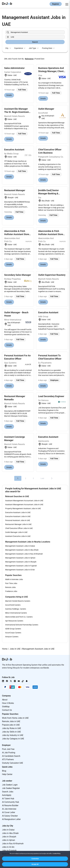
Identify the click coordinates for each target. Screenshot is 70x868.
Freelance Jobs (11, 591)
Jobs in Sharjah (9, 837)
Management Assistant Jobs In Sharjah (21, 562)
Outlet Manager (46, 109)
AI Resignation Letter (11, 819)
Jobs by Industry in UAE (13, 735)
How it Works (8, 703)
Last (42, 478)
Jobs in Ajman (9, 840)
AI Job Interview (9, 809)
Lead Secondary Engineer (51, 396)
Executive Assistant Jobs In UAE (18, 512)
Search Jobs (8, 792)
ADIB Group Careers (13, 629)
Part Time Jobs (11, 583)
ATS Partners (8, 759)
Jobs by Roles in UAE (12, 728)
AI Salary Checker (10, 816)
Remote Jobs (10, 587)
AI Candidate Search (11, 756)
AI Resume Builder (10, 805)
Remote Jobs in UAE (11, 721)
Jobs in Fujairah (9, 850)
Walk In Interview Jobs (14, 579)
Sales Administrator (14, 68)
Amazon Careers (12, 637)
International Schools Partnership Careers (22, 625)
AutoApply (7, 795)
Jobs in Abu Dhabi (10, 833)
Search (35, 42)
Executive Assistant (14, 150)
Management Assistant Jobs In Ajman (20, 558)
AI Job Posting (9, 753)
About (5, 700)
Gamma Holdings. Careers (16, 609)
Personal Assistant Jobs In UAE (18, 520)
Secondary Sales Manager (18, 275)
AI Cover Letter (9, 812)
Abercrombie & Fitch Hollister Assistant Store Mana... (17, 234)
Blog (4, 771)
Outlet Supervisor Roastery (52, 275)
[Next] (52, 478)
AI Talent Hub (8, 799)
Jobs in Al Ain (8, 847)
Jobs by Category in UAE (13, 739)
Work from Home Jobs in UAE (15, 718)
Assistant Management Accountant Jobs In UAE (24, 501)
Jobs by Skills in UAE (11, 732)
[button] (35, 859)
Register (56, 4)
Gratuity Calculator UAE (13, 763)
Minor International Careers (16, 613)
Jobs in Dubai (8, 830)
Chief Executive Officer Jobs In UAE (19, 528)
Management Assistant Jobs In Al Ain (20, 570)
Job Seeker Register (11, 788)
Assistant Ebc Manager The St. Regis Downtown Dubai (17, 112)
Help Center (7, 774)
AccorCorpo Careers (13, 633)
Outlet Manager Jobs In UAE (16, 532)
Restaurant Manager (15, 190)
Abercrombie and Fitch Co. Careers (19, 617)
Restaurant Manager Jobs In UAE (18, 524)
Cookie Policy (57, 853)
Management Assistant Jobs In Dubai (20, 546)
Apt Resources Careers (14, 621)
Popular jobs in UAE (11, 725)
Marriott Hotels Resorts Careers (18, 601)
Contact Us (7, 710)
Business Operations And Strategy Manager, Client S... (51, 71)
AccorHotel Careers (13, 605)
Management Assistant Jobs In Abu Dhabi (22, 550)
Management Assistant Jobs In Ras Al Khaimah (24, 554)
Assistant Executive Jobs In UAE (18, 536)
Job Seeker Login (10, 785)
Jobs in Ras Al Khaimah (13, 844)
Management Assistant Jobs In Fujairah (21, 566)
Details (9, 95)
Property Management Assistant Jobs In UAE (23, 508)
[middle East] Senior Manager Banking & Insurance (48, 193)
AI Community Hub (10, 802)
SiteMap (6, 707)
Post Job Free (8, 749)
